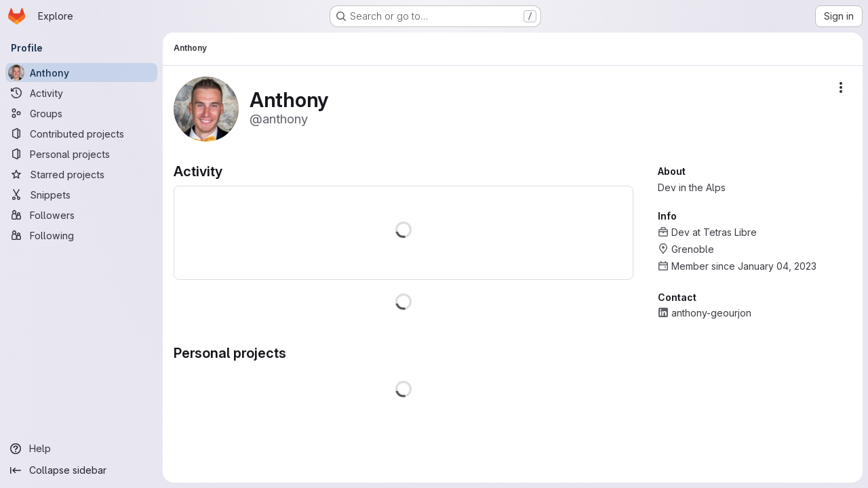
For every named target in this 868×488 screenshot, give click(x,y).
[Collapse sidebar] (81, 470)
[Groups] (81, 113)
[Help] (81, 449)
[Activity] (81, 93)
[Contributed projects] (81, 134)
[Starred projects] (81, 174)
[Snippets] (81, 195)
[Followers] (81, 215)
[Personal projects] (81, 154)
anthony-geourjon (711, 313)
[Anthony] (81, 73)
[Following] (81, 235)
